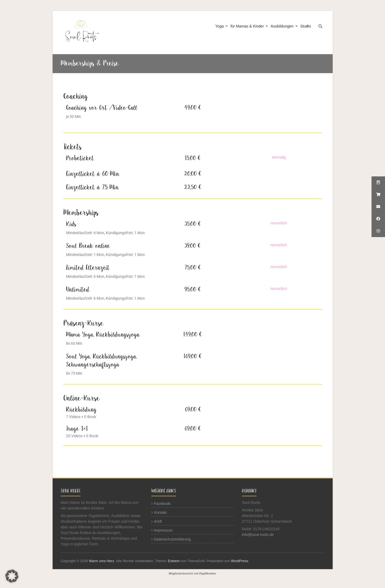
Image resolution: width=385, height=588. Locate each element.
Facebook (162, 504)
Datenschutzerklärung (172, 539)
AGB (158, 521)
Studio (306, 26)
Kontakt (160, 512)
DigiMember (208, 573)
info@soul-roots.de (258, 535)
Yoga (219, 26)
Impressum (163, 530)
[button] (12, 576)
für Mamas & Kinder (247, 26)
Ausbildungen (282, 26)
